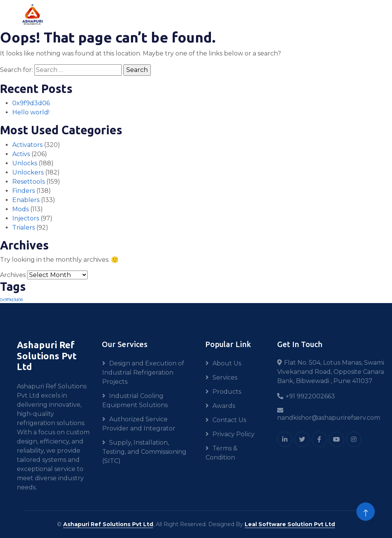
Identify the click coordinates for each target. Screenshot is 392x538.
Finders (24, 191)
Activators (27, 145)
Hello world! (31, 112)
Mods (20, 209)
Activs (21, 154)
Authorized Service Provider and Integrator (139, 424)
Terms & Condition (221, 453)
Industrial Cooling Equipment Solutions (135, 400)
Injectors (26, 218)
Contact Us (229, 420)
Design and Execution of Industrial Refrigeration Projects (143, 373)
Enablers (26, 200)
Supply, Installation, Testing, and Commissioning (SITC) (144, 452)
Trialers (24, 227)
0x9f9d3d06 (31, 103)
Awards (224, 406)
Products (227, 392)
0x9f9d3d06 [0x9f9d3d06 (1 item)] (11, 300)
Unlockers (28, 172)
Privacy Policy (234, 434)
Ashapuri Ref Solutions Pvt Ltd (108, 524)
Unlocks (25, 163)
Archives (13, 275)
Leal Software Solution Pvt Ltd (290, 524)
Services (225, 377)
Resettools (29, 182)
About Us (227, 363)
